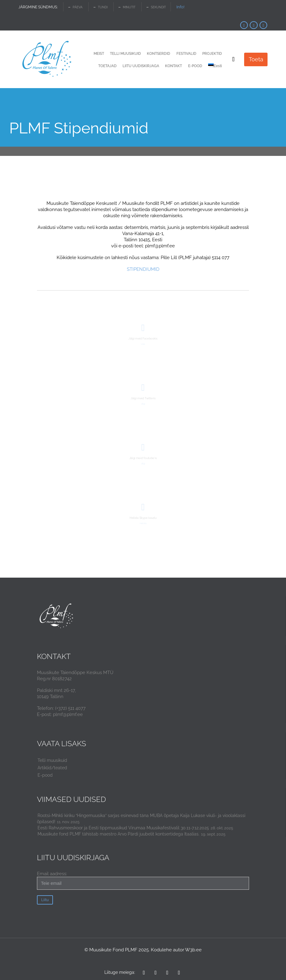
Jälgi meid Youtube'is (143, 458)
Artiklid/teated (52, 768)
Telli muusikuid (52, 760)
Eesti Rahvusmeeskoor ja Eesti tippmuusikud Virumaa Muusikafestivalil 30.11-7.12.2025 (123, 828)
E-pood (45, 775)
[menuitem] (215, 66)
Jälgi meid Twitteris (143, 398)
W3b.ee (193, 950)
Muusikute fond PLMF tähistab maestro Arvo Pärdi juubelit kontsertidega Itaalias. (119, 834)
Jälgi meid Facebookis (143, 338)
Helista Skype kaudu (143, 518)
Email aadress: (143, 880)
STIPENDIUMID (143, 269)
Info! (180, 7)
